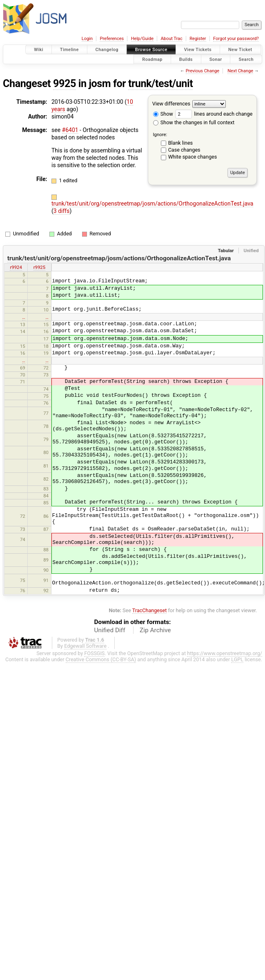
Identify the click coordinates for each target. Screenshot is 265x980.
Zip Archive (155, 630)
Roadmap (152, 59)
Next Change (240, 71)
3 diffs (62, 211)
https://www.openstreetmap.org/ (225, 653)
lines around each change (214, 114)
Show (163, 114)
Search (246, 59)
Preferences (112, 39)
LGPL (237, 659)
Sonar (216, 59)
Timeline (69, 50)
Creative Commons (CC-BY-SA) (101, 659)
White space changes (193, 157)
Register (198, 39)
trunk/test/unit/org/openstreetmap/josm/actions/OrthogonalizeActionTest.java (152, 204)
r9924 (16, 267)
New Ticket (240, 50)
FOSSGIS (94, 653)
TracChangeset (150, 610)
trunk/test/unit (160, 84)
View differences (171, 104)
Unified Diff (110, 630)
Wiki (39, 50)
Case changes (184, 150)
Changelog (107, 50)
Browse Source (151, 50)
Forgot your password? (236, 39)
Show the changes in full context (194, 122)
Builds (186, 59)
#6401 (70, 130)
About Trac (172, 39)
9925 (65, 84)
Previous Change (203, 71)
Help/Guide (142, 39)
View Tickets (198, 50)
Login (87, 39)
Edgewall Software (85, 646)
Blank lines (180, 143)
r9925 (39, 267)
